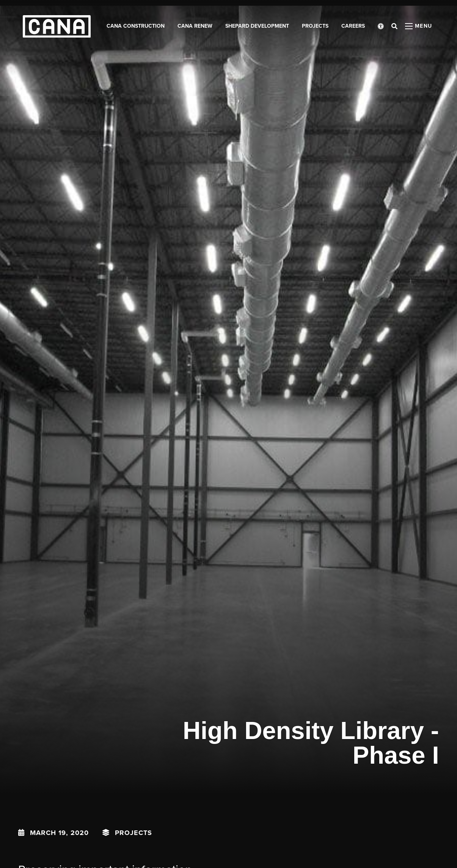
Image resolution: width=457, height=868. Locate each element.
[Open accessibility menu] (381, 27)
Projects (133, 833)
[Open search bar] (394, 27)
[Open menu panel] (419, 27)
